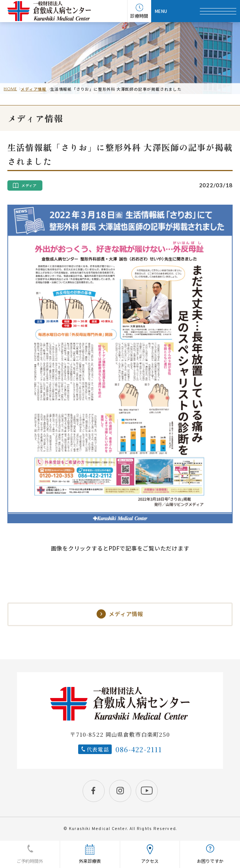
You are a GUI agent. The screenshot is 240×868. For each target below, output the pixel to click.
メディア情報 (34, 89)
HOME (10, 89)
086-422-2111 (139, 749)
